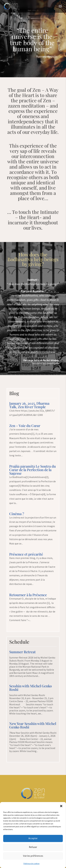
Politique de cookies (31, 863)
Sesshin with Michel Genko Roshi (31, 688)
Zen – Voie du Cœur (25, 426)
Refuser (33, 847)
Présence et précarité (26, 554)
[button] (61, 806)
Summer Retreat (22, 652)
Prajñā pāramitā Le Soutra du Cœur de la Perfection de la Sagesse (33, 470)
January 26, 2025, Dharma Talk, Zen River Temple (29, 405)
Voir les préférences (33, 856)
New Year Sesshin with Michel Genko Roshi (33, 725)
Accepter (33, 838)
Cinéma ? (17, 514)
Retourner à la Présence (28, 595)
